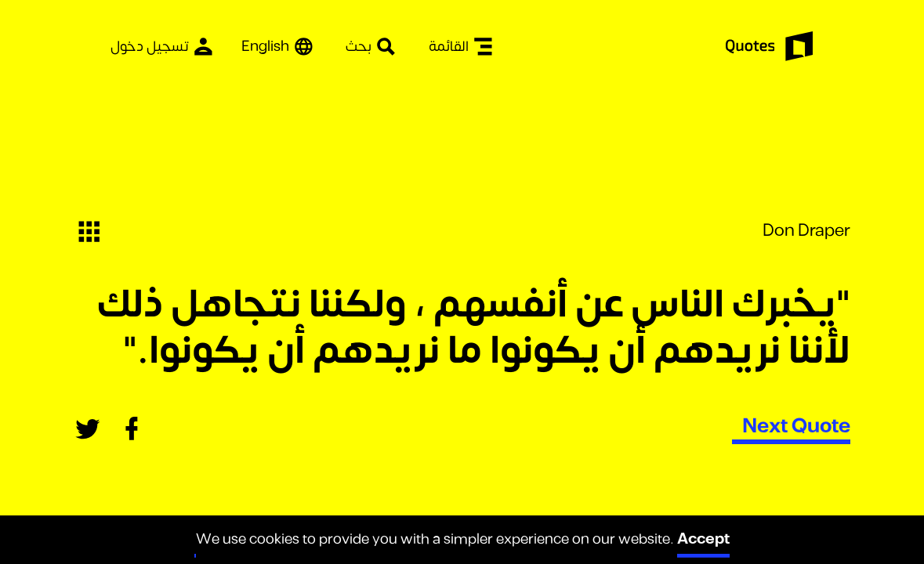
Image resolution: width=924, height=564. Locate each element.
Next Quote (796, 426)
